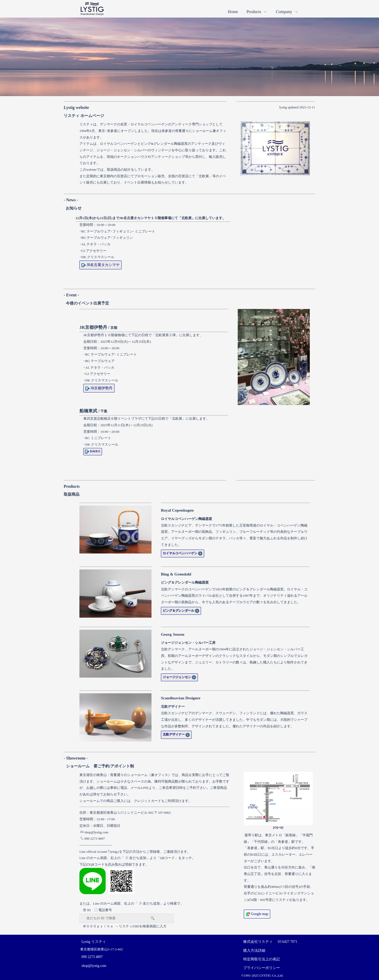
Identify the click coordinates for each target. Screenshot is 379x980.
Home (233, 12)
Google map (257, 914)
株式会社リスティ (258, 942)
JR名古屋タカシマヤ (101, 265)
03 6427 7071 (288, 942)
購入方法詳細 (254, 951)
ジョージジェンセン (179, 677)
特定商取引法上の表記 (262, 959)
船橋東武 (93, 451)
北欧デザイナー (176, 734)
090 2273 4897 (93, 838)
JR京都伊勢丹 (99, 388)
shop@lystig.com (94, 832)
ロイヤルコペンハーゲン (183, 553)
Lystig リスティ (94, 942)
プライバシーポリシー (262, 968)
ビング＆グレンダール (181, 611)
